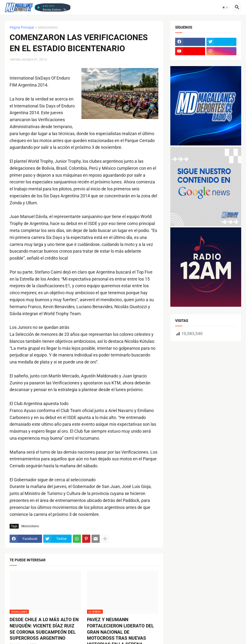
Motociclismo (48, 28)
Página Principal (22, 28)
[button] (225, 7)
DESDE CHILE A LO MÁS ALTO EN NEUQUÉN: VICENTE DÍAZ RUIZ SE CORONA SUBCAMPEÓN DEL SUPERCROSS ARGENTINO (44, 629)
